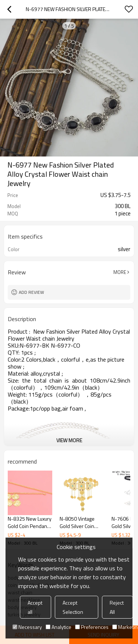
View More (69, 440)
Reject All (117, 607)
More (120, 272)
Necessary (27, 627)
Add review (31, 292)
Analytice (59, 627)
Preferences (92, 627)
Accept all (35, 607)
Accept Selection (73, 607)
